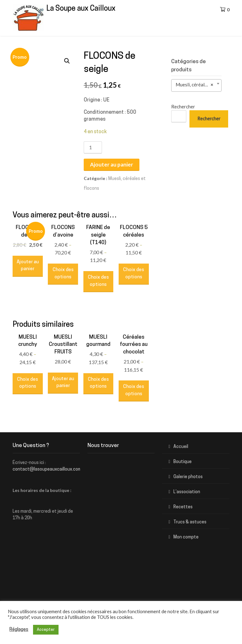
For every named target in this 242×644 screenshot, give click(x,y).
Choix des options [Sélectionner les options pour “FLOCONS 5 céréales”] (134, 274)
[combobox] (196, 85)
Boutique (183, 462)
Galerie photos (188, 477)
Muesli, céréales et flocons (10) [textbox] (198, 85)
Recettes (183, 507)
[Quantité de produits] (93, 147)
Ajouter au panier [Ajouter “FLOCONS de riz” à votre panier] (28, 266)
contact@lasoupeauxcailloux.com (47, 469)
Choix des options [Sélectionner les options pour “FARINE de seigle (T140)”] (98, 281)
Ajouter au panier (112, 164)
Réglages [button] (19, 630)
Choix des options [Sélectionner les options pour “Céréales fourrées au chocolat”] (134, 390)
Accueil (181, 447)
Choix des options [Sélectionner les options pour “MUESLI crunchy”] (28, 383)
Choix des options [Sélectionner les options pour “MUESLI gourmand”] (98, 383)
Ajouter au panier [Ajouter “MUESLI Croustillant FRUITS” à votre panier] (63, 383)
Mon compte (186, 537)
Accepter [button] (46, 630)
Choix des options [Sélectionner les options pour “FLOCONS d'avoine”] (63, 274)
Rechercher (183, 106)
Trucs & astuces (190, 522)
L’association (187, 492)
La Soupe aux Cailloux (81, 9)
